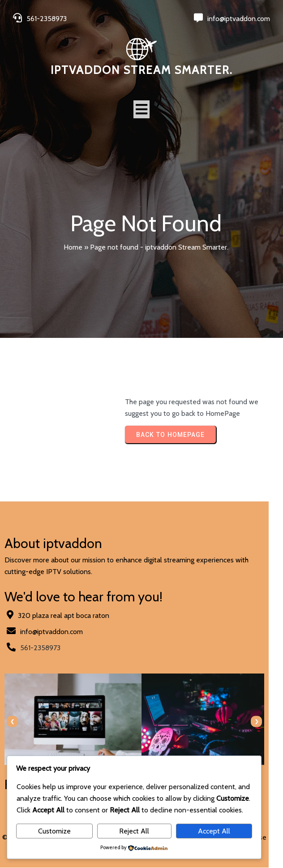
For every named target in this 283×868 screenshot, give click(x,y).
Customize (54, 831)
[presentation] (12, 722)
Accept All (214, 831)
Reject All (134, 831)
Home (73, 247)
